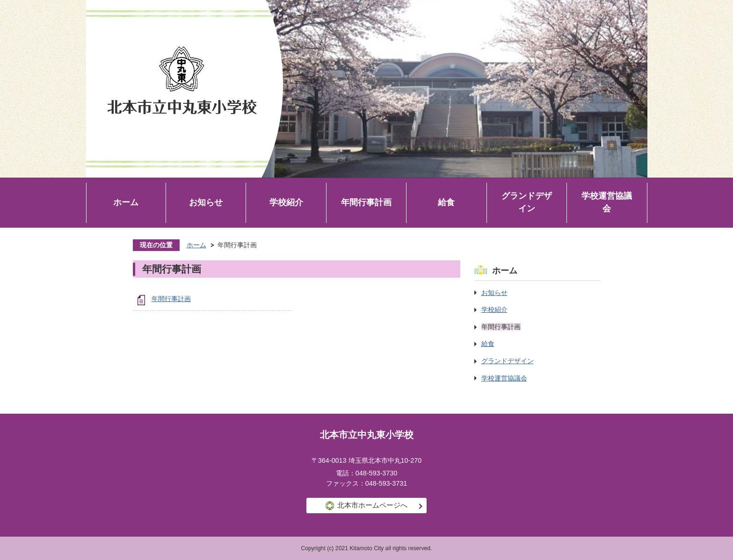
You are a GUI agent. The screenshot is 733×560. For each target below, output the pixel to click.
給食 (446, 202)
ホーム (126, 202)
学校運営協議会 (607, 202)
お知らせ (206, 202)
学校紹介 (286, 202)
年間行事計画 (366, 202)
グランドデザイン (527, 202)
